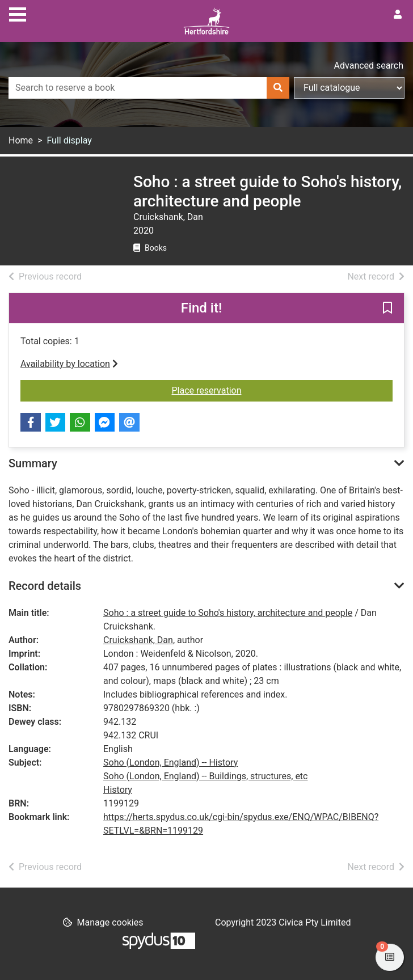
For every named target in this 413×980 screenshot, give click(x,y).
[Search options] (349, 88)
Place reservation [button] (283, 390)
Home (21, 140)
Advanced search (369, 66)
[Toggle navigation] (18, 13)
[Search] (278, 88)
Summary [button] (33, 463)
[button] (387, 309)
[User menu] (398, 15)
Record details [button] (45, 586)
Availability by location (69, 364)
